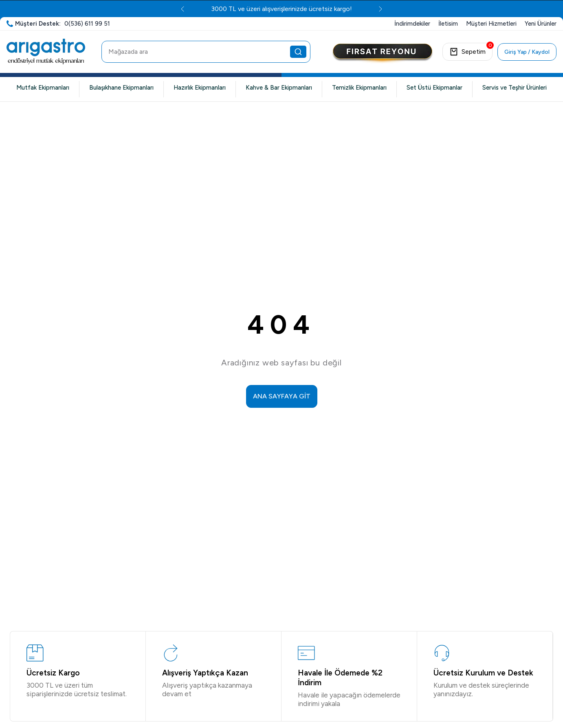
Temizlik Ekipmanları (359, 88)
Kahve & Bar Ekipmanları (279, 88)
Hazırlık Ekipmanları (200, 88)
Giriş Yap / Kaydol (527, 52)
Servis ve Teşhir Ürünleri (515, 88)
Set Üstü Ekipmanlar (434, 88)
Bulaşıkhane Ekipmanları (121, 88)
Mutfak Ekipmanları (43, 88)
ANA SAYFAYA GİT (282, 396)
